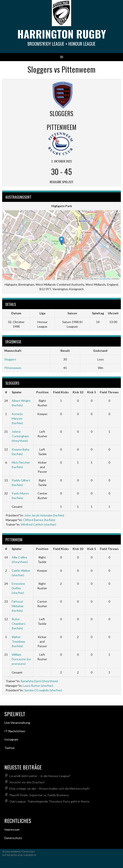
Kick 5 (92, 392)
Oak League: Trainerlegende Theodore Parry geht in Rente (49, 801)
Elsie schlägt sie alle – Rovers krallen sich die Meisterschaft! (50, 788)
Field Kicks (61, 392)
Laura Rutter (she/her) (38, 686)
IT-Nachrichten (15, 731)
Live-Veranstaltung (17, 723)
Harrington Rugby (62, 34)
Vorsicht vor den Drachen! (27, 782)
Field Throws (109, 392)
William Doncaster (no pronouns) (21, 659)
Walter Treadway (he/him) (18, 641)
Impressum (12, 829)
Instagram (11, 739)
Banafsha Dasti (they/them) (39, 681)
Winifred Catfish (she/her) (39, 524)
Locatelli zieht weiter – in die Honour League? (40, 776)
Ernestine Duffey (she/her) (18, 588)
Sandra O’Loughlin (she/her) (43, 690)
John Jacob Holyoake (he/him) (44, 515)
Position (42, 392)
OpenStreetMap (105, 279)
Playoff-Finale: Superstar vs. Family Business (39, 795)
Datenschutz (13, 838)
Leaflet (85, 279)
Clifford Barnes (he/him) (39, 520)
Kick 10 (78, 392)
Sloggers (10, 359)
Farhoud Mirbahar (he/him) (18, 606)
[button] (61, 241)
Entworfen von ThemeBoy (19, 855)
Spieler (17, 392)
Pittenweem (13, 368)
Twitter (10, 748)
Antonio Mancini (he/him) (17, 418)
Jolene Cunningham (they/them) (20, 436)
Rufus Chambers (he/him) (19, 624)
